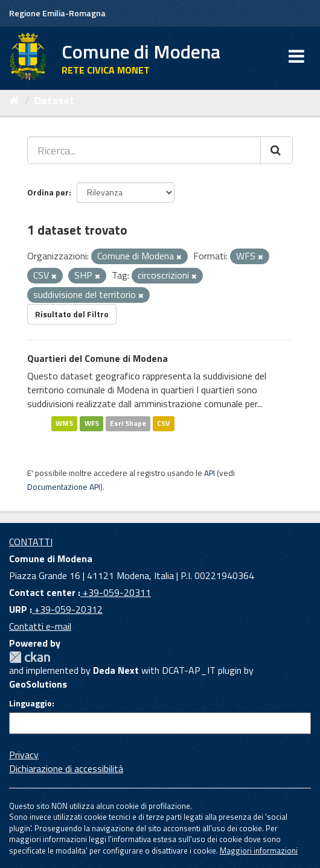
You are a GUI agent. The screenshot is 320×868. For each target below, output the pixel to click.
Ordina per (48, 192)
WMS (64, 423)
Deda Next (116, 670)
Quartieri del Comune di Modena (98, 358)
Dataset (54, 100)
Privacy (24, 755)
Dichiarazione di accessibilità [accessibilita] (66, 768)
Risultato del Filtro (72, 314)
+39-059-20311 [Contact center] (116, 592)
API (210, 473)
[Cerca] (277, 150)
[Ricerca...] (144, 150)
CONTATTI (31, 542)
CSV (163, 423)
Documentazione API (64, 487)
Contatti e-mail (40, 626)
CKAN (30, 657)
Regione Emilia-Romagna (57, 13)
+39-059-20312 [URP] (67, 609)
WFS (92, 423)
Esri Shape (128, 423)
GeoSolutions (38, 684)
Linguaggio (30, 703)
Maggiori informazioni (259, 851)
